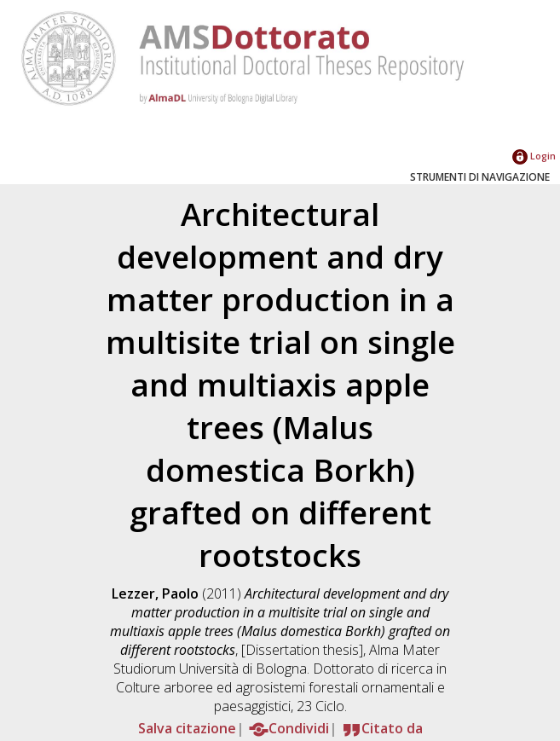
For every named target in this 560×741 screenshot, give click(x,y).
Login (534, 156)
